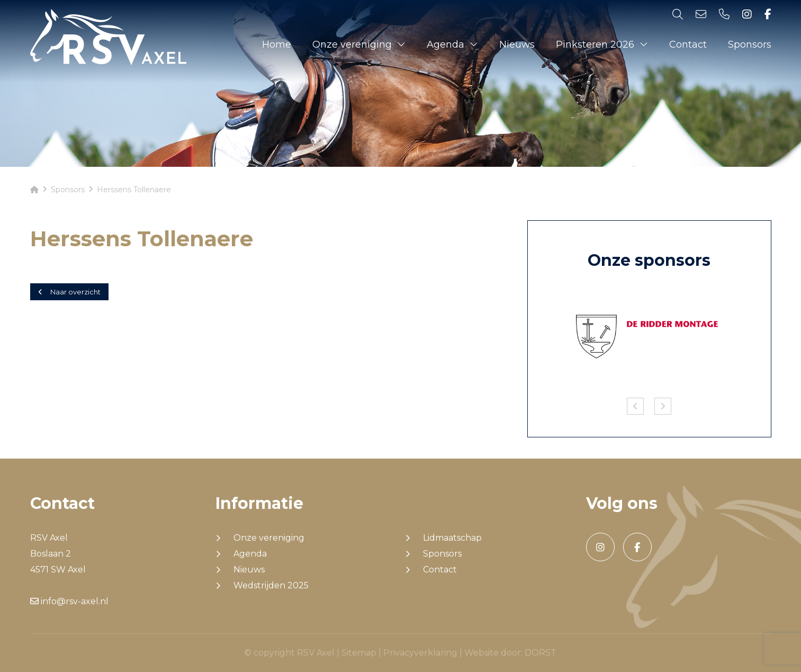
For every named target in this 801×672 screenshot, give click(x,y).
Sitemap (359, 653)
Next (663, 406)
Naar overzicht (69, 292)
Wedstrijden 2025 (271, 586)
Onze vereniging (352, 44)
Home (277, 44)
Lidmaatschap (452, 538)
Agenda (445, 44)
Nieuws (517, 44)
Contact (688, 44)
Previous (635, 406)
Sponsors (750, 44)
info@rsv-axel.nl (69, 601)
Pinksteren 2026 (595, 44)
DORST (541, 653)
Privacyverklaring (420, 653)
